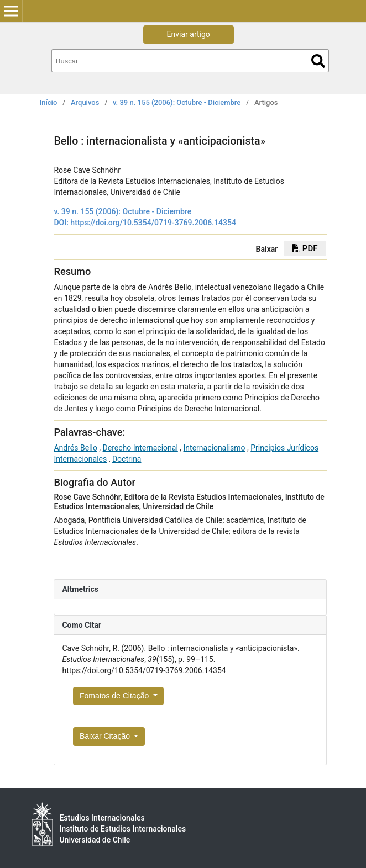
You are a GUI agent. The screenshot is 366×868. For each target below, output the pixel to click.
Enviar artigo (189, 34)
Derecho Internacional (140, 448)
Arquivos (85, 102)
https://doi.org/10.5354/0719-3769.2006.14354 (153, 223)
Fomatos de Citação (115, 696)
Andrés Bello (75, 448)
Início (49, 102)
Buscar (318, 61)
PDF (305, 248)
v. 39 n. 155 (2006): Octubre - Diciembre (177, 102)
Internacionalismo (215, 448)
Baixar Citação (106, 736)
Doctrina (127, 459)
